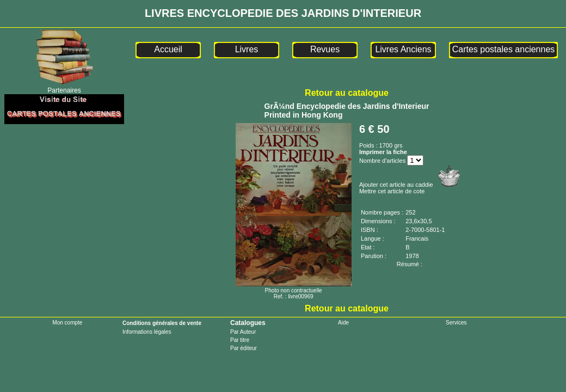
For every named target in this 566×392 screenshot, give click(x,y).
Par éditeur (244, 348)
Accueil (168, 49)
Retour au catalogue (347, 93)
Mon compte (67, 323)
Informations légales (147, 332)
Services (456, 323)
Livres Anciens (403, 49)
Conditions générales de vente (162, 323)
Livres (247, 49)
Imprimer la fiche (383, 152)
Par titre (240, 340)
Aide (343, 323)
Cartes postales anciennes (504, 49)
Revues (325, 49)
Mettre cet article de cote (392, 191)
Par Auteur (243, 332)
